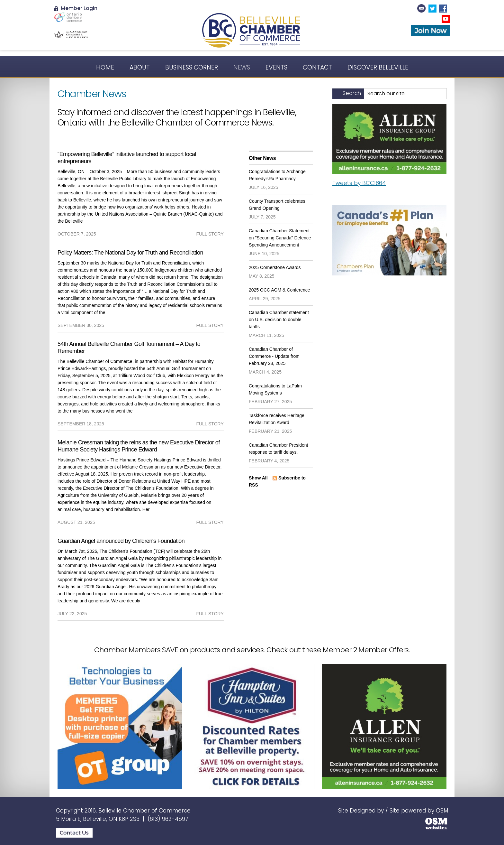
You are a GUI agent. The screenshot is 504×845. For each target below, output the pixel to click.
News (242, 67)
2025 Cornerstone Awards (275, 267)
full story (210, 234)
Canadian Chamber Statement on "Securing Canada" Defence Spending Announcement (280, 238)
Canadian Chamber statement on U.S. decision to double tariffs (279, 320)
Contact (317, 67)
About (140, 67)
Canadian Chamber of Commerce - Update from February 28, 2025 (274, 356)
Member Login (76, 8)
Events (276, 67)
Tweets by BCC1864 (359, 183)
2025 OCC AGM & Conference (279, 290)
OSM (442, 811)
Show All (258, 478)
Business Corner (192, 67)
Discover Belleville (378, 67)
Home (105, 67)
